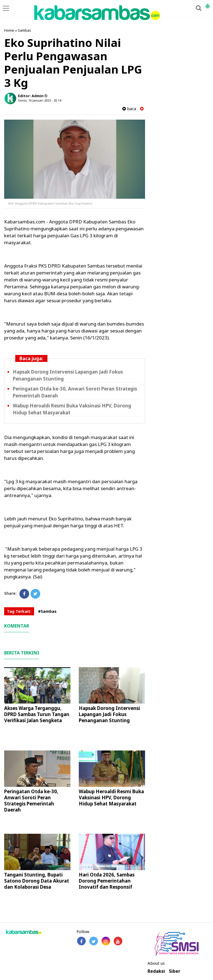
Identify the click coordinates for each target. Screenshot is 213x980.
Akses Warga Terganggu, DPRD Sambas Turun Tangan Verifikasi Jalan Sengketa (37, 714)
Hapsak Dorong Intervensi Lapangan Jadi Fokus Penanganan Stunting (109, 714)
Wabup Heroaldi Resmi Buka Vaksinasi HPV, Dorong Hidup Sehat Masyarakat (111, 798)
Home (9, 30)
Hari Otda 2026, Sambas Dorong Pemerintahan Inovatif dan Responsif (107, 881)
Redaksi (156, 971)
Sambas (24, 30)
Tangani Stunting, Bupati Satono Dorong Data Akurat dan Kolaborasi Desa (37, 881)
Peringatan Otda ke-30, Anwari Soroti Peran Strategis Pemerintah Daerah (31, 801)
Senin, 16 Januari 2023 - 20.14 (40, 100)
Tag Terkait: (19, 611)
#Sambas (47, 611)
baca (129, 109)
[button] (207, 4)
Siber (175, 971)
